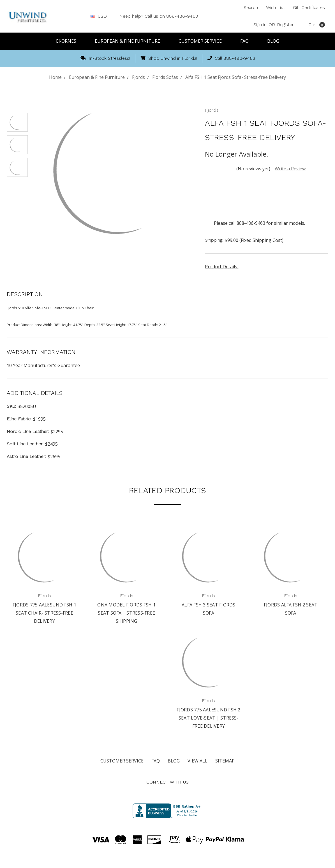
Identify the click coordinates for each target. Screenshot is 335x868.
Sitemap (225, 761)
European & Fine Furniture (130, 41)
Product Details (223, 267)
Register (285, 25)
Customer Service (203, 41)
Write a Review (290, 169)
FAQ (247, 41)
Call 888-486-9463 (231, 58)
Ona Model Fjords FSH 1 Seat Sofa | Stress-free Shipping (126, 613)
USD (101, 16)
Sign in (260, 25)
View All (197, 761)
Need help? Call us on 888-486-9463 (159, 16)
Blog (273, 41)
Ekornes (69, 41)
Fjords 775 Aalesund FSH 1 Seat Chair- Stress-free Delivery (44, 613)
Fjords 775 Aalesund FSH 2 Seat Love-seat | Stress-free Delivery (208, 718)
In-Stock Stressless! (105, 58)
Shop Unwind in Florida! (169, 58)
